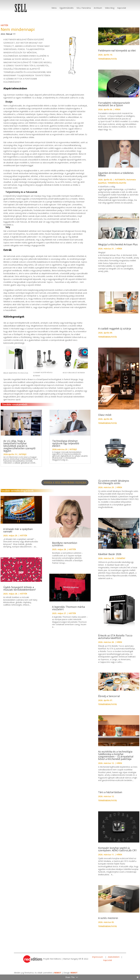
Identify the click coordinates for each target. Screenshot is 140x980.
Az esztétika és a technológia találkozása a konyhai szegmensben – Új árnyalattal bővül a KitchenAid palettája (116, 758)
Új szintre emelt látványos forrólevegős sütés (114, 485)
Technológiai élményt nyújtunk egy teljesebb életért (66, 446)
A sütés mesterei (108, 921)
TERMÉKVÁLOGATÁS (117, 186)
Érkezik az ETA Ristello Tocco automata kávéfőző (115, 639)
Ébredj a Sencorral (109, 699)
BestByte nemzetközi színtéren (65, 547)
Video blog (110, 8)
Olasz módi (105, 418)
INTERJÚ (23, 457)
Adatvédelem (114, 960)
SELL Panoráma (84, 8)
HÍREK (118, 112)
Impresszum (98, 960)
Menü (54, 8)
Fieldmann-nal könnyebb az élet (117, 53)
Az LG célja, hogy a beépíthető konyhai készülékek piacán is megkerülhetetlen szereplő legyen (19, 449)
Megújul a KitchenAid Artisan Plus (118, 247)
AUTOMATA (120, 182)
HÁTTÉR (4, 28)
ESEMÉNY (121, 561)
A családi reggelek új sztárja (115, 331)
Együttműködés (67, 8)
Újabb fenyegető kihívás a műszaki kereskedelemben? (19, 591)
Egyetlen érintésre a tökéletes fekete (116, 177)
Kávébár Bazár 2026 (110, 557)
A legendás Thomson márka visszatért (68, 611)
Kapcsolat (122, 8)
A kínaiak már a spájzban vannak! (18, 533)
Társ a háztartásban (110, 795)
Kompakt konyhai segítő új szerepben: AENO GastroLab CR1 (117, 852)
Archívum (98, 8)
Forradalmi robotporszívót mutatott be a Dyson (114, 107)
